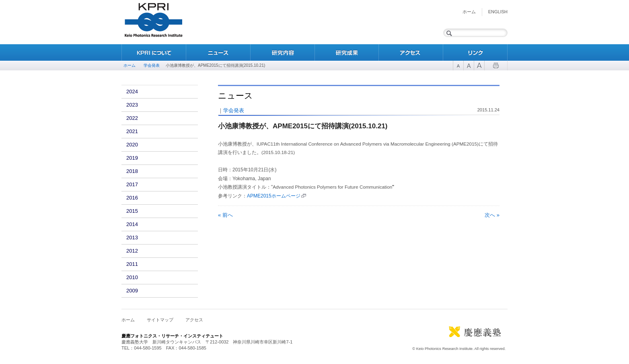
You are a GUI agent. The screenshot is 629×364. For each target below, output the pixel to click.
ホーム (469, 12)
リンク (475, 52)
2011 (132, 264)
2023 (132, 105)
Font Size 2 (469, 66)
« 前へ (225, 215)
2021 (132, 131)
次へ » (492, 215)
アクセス (411, 52)
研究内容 (282, 52)
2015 (132, 211)
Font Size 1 (458, 66)
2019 (132, 158)
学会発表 (152, 65)
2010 (132, 277)
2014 (132, 224)
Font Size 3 (479, 66)
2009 (132, 291)
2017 (132, 184)
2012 (132, 251)
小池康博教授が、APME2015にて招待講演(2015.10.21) (303, 126)
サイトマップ (160, 320)
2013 (132, 238)
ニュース (218, 52)
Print (496, 66)
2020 (132, 145)
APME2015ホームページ (274, 196)
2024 (132, 92)
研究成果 (347, 52)
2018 (132, 171)
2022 (132, 118)
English (498, 12)
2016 (132, 198)
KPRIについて (154, 52)
